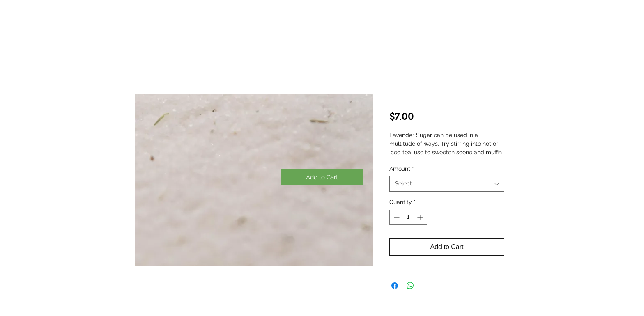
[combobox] (447, 184)
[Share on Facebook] (395, 286)
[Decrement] (396, 217)
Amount (402, 169)
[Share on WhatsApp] (410, 286)
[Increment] (421, 217)
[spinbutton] (408, 217)
